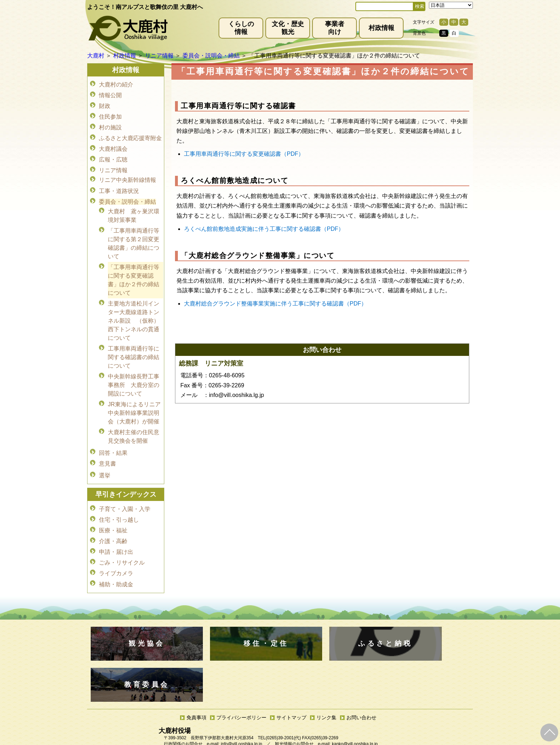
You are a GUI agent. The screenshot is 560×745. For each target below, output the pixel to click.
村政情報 (381, 28)
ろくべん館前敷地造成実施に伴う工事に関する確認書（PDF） (264, 229)
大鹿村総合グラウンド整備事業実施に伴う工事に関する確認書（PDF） (275, 304)
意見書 (107, 448)
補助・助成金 (116, 562)
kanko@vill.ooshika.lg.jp (355, 680)
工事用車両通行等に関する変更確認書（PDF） (244, 154)
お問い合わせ (361, 653)
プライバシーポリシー (241, 653)
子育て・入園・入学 (125, 491)
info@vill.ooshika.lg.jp (241, 680)
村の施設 (110, 124)
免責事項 (196, 653)
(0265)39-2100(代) (303, 701)
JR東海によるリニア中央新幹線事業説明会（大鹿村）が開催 (134, 400)
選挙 (105, 459)
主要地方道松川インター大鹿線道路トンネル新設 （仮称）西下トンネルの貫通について (134, 310)
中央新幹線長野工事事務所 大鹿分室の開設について (134, 373)
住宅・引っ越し (119, 501)
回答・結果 (113, 438)
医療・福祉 (113, 511)
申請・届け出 (116, 532)
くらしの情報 (241, 28)
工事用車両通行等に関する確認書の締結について (134, 346)
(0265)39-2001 (280, 674)
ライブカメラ (116, 552)
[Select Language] (451, 5)
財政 (105, 104)
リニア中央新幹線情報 (127, 173)
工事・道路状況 (119, 183)
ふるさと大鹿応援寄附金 (130, 134)
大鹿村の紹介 (116, 84)
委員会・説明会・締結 (127, 193)
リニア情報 (113, 164)
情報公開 (110, 94)
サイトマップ (291, 653)
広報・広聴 (113, 154)
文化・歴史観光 (288, 28)
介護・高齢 (113, 521)
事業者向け (335, 28)
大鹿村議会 (113, 144)
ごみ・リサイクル (122, 542)
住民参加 (110, 114)
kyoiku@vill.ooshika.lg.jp (248, 707)
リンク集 (326, 653)
